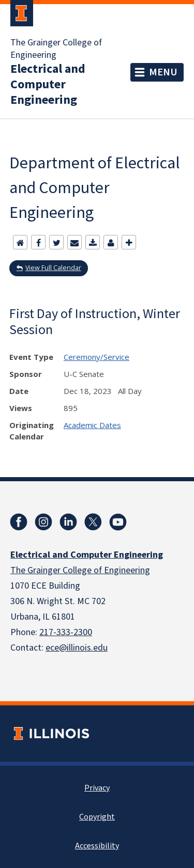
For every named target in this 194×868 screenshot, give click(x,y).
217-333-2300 (66, 632)
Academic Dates (92, 425)
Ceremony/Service (96, 357)
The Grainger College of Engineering (56, 49)
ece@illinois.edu (77, 648)
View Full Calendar (53, 268)
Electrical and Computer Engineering (48, 85)
